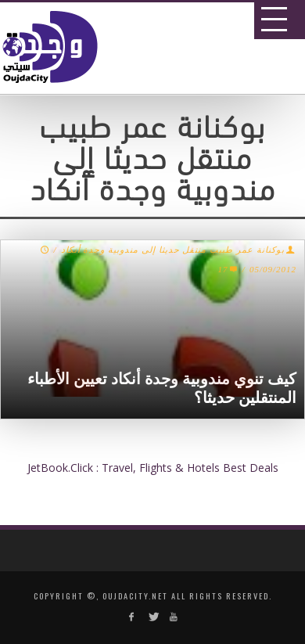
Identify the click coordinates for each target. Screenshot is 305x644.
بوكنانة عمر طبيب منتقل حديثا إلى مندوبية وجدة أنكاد (173, 250)
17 (228, 269)
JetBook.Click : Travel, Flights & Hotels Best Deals (153, 468)
